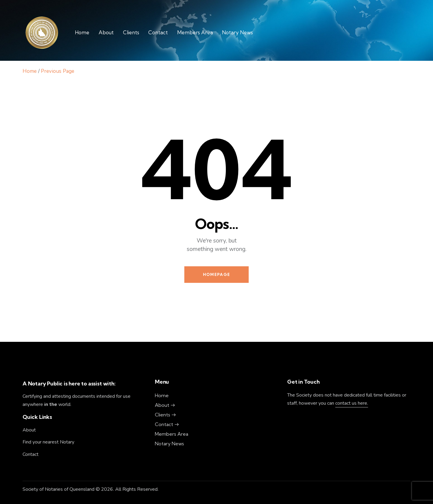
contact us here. (352, 403)
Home (30, 71)
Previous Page (58, 71)
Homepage (216, 274)
